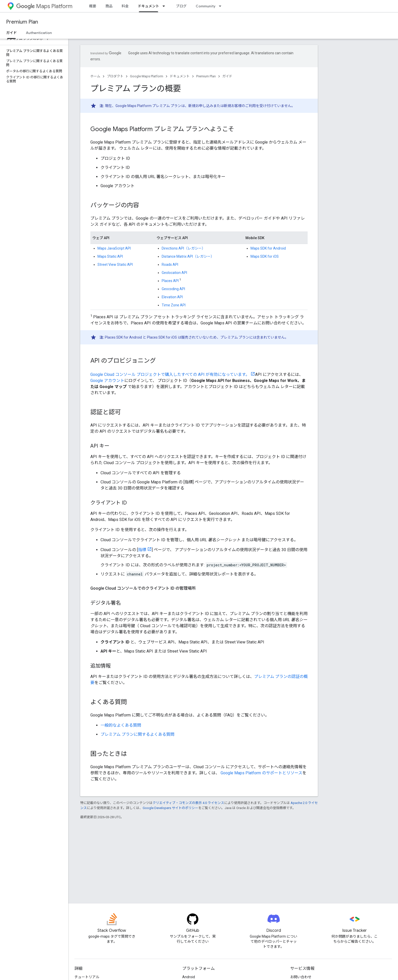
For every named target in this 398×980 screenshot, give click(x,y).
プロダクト (115, 76)
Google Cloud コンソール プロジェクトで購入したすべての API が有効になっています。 (170, 374)
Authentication (39, 33)
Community (206, 6)
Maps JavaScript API (114, 248)
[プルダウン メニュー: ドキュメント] (165, 6)
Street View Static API (115, 265)
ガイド (227, 76)
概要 (93, 6)
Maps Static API (110, 256)
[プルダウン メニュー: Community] (222, 6)
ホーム (95, 76)
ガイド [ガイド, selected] (11, 33)
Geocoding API (173, 289)
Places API (170, 281)
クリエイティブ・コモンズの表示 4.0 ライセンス (188, 803)
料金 (125, 6)
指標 (142, 550)
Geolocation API (174, 273)
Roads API (170, 265)
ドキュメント (180, 76)
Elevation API (172, 297)
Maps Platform (44, 6)
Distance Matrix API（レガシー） (188, 256)
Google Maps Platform (147, 76)
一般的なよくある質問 (121, 725)
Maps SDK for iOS (265, 256)
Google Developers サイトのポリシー (170, 808)
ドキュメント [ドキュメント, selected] (148, 6)
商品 (109, 6)
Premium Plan (22, 22)
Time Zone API (174, 305)
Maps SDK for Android (268, 248)
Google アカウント (107, 381)
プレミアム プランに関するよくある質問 (137, 734)
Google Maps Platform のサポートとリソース (261, 773)
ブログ (181, 6)
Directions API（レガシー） (184, 248)
